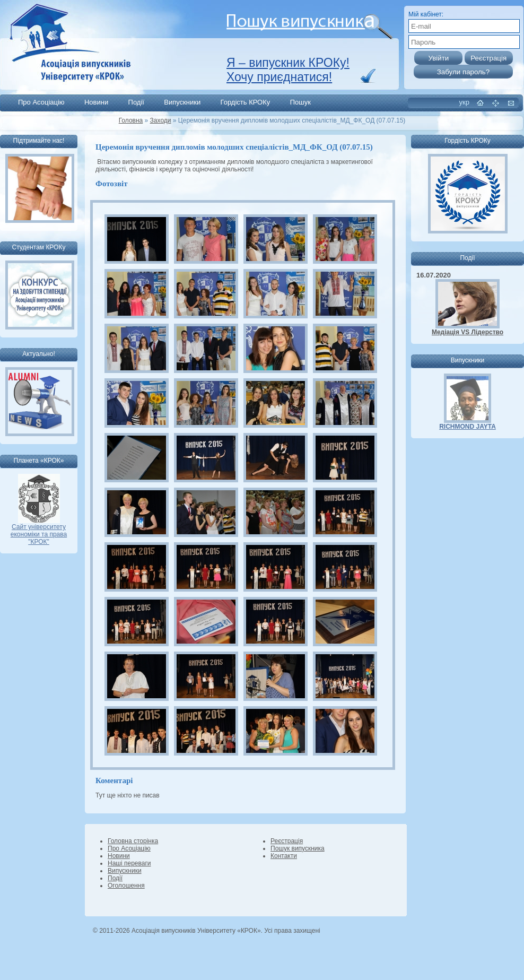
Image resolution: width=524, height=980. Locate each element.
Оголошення (126, 886)
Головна (131, 120)
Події (136, 102)
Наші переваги (129, 863)
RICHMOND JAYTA (468, 427)
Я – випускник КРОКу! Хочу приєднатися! (288, 70)
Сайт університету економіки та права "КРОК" (39, 531)
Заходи (161, 120)
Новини (96, 102)
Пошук (300, 102)
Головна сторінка (133, 841)
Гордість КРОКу (246, 102)
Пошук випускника (298, 848)
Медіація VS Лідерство (468, 332)
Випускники (182, 102)
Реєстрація (287, 841)
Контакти (284, 856)
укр (464, 102)
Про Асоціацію (41, 102)
